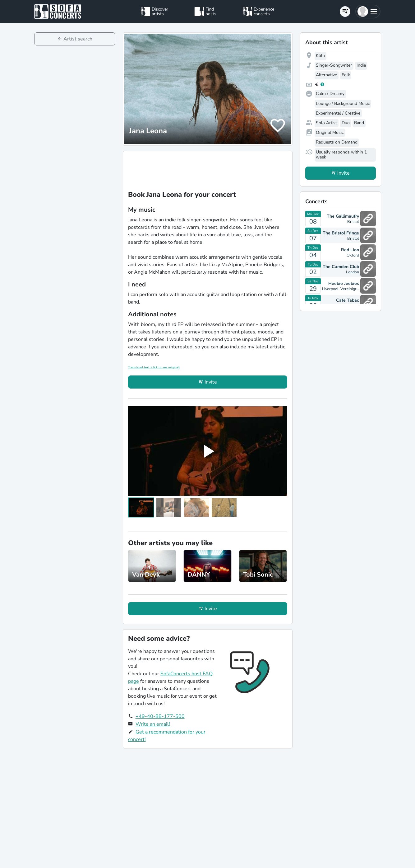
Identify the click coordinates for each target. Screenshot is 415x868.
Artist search (78, 39)
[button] (368, 12)
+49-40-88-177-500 (160, 716)
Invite (211, 382)
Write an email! (153, 724)
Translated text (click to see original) (154, 367)
